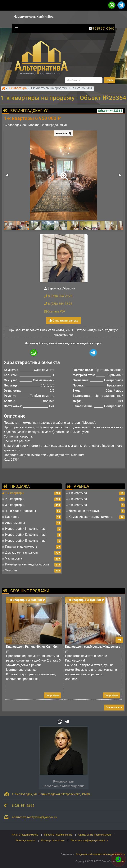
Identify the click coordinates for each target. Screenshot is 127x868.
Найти (110, 80)
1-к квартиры (18, 88)
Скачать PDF (55, 311)
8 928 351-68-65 (103, 29)
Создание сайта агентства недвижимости (101, 854)
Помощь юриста (26, 840)
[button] (63, 173)
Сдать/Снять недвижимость (95, 835)
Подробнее (52, 695)
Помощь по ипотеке (53, 840)
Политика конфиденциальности (89, 840)
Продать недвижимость (58, 835)
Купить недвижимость (25, 835)
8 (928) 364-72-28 (58, 296)
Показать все (114, 707)
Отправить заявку (64, 320)
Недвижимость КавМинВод (34, 17)
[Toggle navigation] (16, 29)
